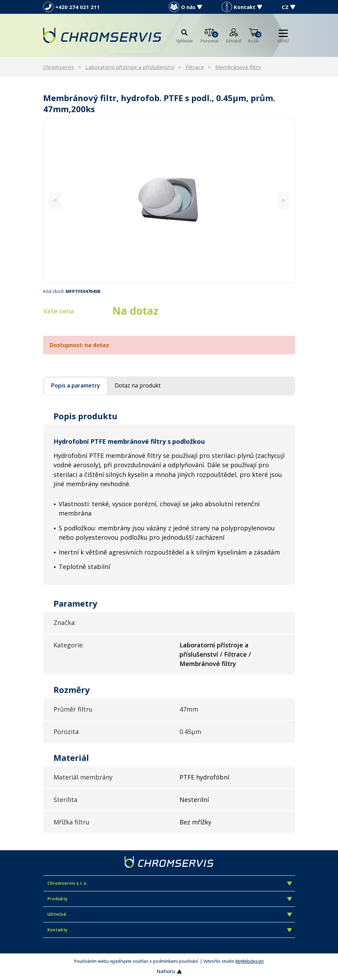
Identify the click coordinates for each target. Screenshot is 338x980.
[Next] (284, 201)
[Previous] (55, 201)
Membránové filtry (238, 67)
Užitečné (170, 914)
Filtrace (195, 67)
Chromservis (59, 67)
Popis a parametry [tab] (76, 385)
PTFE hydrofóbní (204, 777)
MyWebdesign (250, 961)
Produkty (170, 899)
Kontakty (170, 930)
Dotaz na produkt (138, 385)
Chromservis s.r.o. (170, 883)
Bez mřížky (195, 822)
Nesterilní (194, 800)
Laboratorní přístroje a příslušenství (130, 67)
